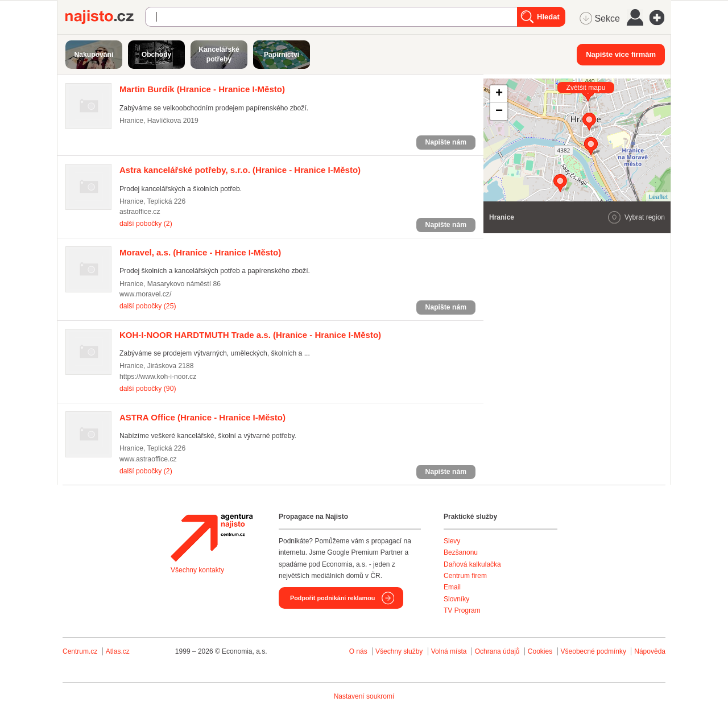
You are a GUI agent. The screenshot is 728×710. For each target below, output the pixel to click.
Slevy (452, 541)
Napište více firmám (621, 54)
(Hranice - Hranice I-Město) (202, 89)
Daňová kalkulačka (472, 564)
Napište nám (446, 142)
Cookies (540, 651)
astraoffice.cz (140, 212)
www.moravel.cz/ (145, 294)
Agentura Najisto (212, 538)
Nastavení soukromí (364, 696)
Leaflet (658, 197)
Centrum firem (465, 576)
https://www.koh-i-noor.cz (158, 377)
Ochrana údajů (497, 651)
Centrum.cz (80, 651)
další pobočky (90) (148, 389)
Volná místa (449, 651)
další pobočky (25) (148, 306)
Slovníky (456, 599)
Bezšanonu (461, 552)
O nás (358, 651)
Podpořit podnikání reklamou (332, 598)
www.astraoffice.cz (148, 459)
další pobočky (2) (146, 224)
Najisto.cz (105, 17)
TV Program (462, 610)
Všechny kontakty (197, 570)
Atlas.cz (118, 651)
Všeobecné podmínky (593, 651)
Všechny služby (400, 651)
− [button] (499, 112)
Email (452, 587)
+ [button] (499, 94)
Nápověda (650, 651)
